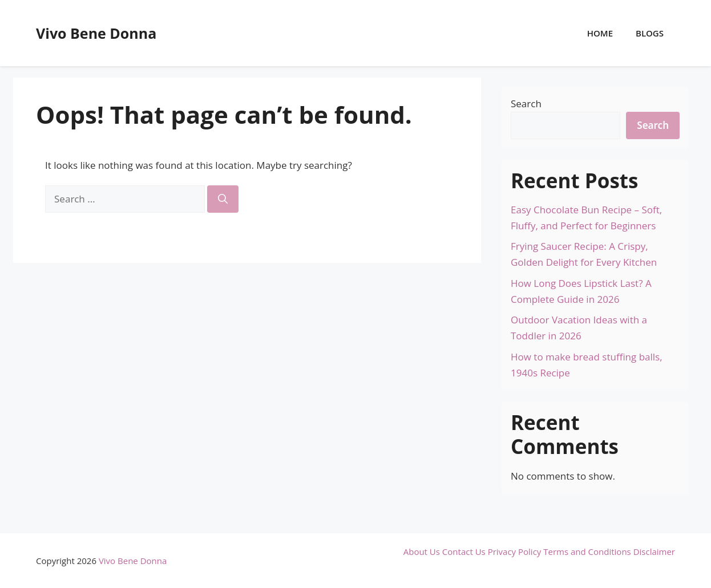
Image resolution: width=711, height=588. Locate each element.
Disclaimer (654, 551)
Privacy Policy (515, 551)
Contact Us (464, 551)
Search (526, 104)
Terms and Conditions (587, 551)
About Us (422, 551)
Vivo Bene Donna (96, 33)
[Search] (223, 199)
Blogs (650, 33)
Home (600, 33)
